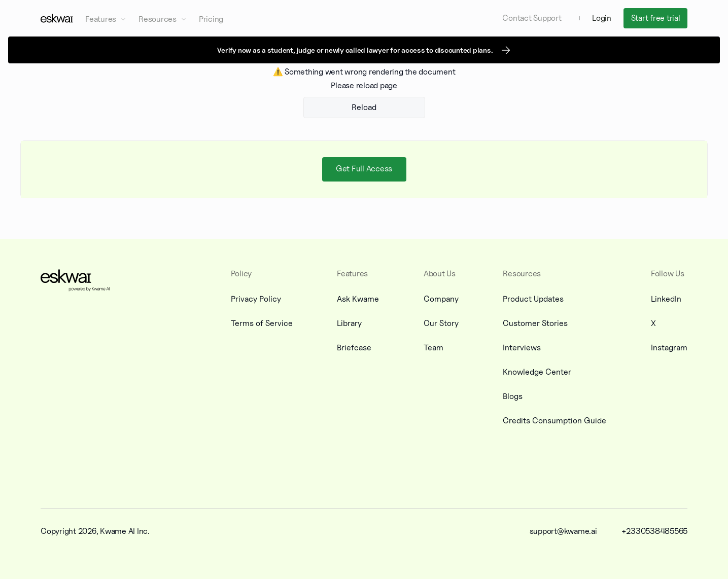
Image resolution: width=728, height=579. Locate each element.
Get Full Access (364, 169)
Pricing (211, 19)
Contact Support (532, 18)
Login (602, 18)
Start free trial (656, 18)
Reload (364, 107)
